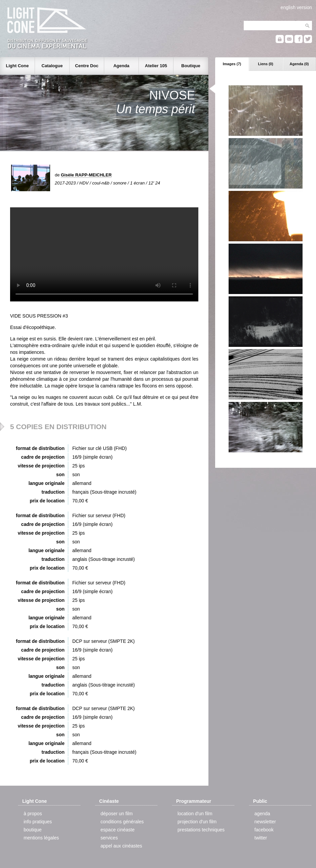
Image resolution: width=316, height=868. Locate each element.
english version (296, 7)
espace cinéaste (117, 830)
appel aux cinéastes (121, 846)
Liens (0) (265, 64)
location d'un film (195, 814)
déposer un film (117, 814)
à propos (33, 814)
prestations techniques (201, 830)
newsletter (265, 822)
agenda (262, 814)
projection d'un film (197, 822)
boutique (33, 830)
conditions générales (122, 822)
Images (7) (232, 64)
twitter (261, 838)
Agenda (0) (299, 64)
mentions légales (41, 838)
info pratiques (38, 822)
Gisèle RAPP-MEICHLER (86, 175)
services (109, 838)
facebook (264, 830)
